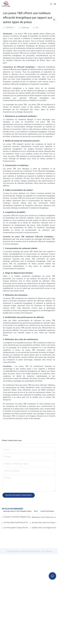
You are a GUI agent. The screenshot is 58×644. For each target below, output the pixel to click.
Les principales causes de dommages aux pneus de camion (16, 528)
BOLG (36, 511)
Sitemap (48, 551)
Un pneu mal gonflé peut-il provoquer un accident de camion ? (16, 523)
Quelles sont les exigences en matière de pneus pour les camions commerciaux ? (44, 528)
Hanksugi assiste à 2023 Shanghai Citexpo (17, 511)
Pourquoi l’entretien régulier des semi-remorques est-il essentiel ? (17, 517)
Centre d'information (47, 511)
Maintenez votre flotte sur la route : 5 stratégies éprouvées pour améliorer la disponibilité (44, 517)
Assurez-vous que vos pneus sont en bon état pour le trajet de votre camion (44, 523)
